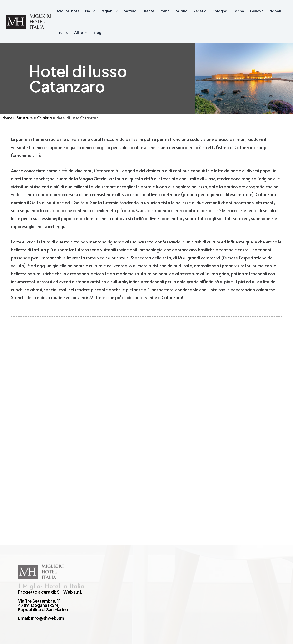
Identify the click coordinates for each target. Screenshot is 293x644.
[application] (93, 11)
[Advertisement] (147, 411)
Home (7, 117)
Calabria (45, 117)
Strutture (25, 117)
